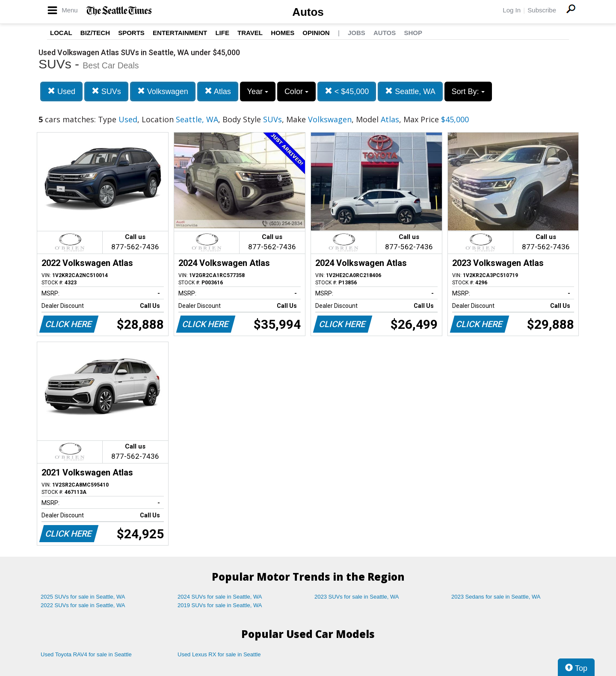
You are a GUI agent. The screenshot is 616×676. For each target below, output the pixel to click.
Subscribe (542, 10)
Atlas (218, 91)
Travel (250, 33)
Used (61, 91)
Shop (413, 33)
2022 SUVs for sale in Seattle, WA (83, 605)
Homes (283, 33)
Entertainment (180, 33)
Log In (512, 10)
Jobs (357, 33)
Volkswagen (163, 91)
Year (258, 92)
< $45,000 (347, 91)
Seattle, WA (410, 91)
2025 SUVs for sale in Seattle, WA (83, 597)
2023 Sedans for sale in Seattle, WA (496, 597)
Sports (131, 33)
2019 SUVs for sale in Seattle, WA (220, 605)
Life (222, 33)
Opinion (316, 33)
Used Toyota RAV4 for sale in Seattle (86, 654)
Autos (308, 12)
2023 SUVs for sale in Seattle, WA (357, 597)
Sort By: (468, 92)
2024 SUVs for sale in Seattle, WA (220, 597)
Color (296, 92)
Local (61, 33)
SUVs (106, 91)
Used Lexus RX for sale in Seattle (219, 654)
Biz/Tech (95, 33)
